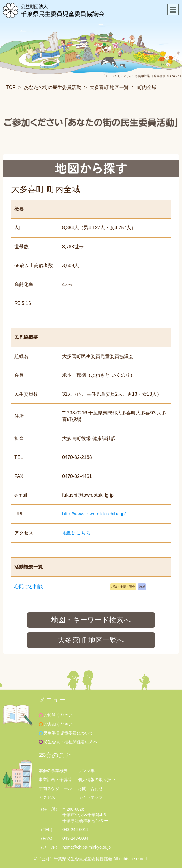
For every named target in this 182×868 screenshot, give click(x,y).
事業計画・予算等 (55, 780)
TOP (11, 87)
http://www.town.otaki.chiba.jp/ (94, 514)
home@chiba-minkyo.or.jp (87, 847)
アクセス (47, 797)
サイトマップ (90, 797)
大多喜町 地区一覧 (109, 87)
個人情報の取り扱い (97, 780)
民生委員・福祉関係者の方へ (70, 742)
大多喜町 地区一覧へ (91, 640)
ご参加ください (58, 724)
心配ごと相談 (29, 586)
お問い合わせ (90, 788)
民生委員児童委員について (68, 733)
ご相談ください (58, 715)
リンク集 (86, 771)
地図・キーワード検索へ (91, 620)
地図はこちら (76, 533)
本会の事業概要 (53, 771)
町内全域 (147, 87)
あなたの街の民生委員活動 (53, 87)
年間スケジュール (55, 788)
